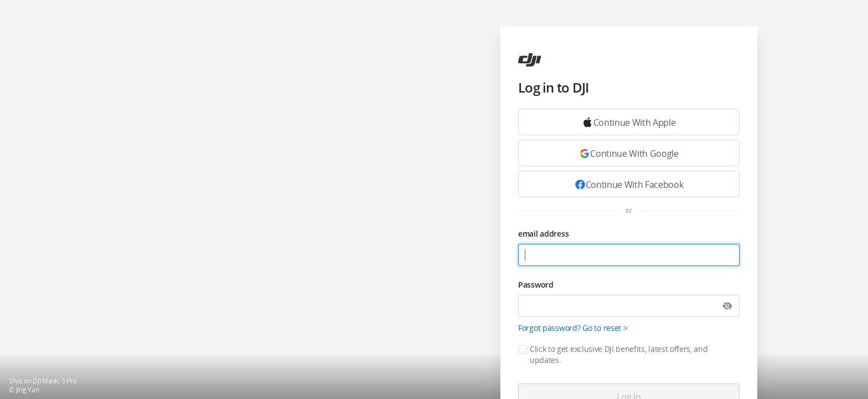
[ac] (530, 60)
